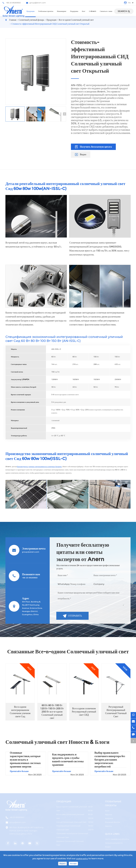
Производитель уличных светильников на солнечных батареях (39, 467)
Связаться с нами (106, 14)
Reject (62, 864)
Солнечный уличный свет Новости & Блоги (57, 742)
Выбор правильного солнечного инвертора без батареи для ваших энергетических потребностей (110, 760)
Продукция (30, 14)
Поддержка (74, 14)
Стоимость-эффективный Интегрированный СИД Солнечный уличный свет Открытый (50, 24)
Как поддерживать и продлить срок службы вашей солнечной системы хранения (68, 760)
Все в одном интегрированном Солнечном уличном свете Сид (20, 712)
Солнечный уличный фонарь (31, 20)
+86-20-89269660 (12, 3)
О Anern (93, 14)
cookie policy (82, 859)
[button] (65, 114)
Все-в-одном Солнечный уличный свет (76, 20)
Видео (81, 154)
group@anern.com (36, 3)
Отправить (72, 616)
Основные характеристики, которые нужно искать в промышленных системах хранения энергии (25, 760)
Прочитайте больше (26, 773)
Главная (13, 20)
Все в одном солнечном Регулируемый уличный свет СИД (84, 712)
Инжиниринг (62, 14)
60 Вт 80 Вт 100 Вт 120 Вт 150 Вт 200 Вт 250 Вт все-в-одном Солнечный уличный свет (52, 712)
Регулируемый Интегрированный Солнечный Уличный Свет (116, 712)
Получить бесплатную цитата (93, 147)
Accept (73, 864)
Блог (84, 14)
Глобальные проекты (46, 14)
